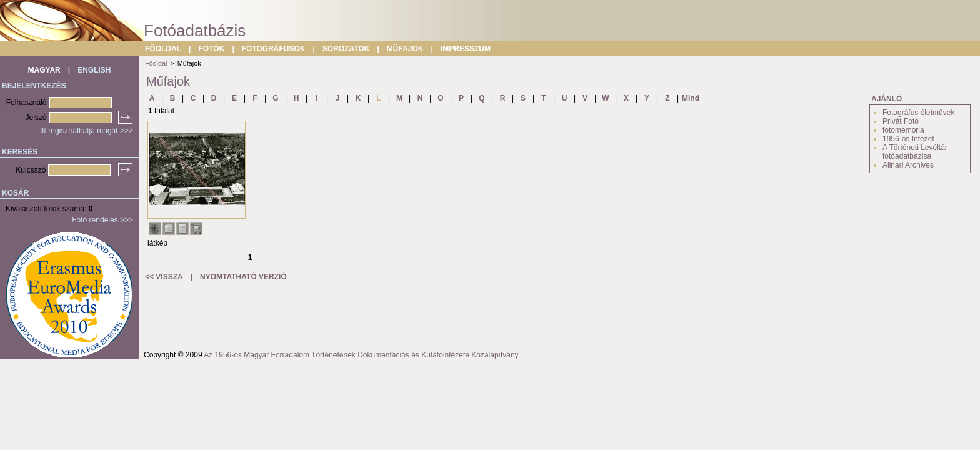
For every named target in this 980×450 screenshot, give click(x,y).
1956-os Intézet (908, 139)
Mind (691, 98)
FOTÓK (211, 49)
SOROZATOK (346, 49)
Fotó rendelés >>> (102, 220)
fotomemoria (903, 130)
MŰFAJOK (405, 49)
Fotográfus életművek (918, 112)
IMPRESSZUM (466, 49)
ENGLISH (94, 70)
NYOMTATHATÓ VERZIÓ (243, 277)
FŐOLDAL (163, 49)
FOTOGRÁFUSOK (274, 49)
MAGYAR (44, 70)
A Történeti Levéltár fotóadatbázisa (915, 152)
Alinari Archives (908, 165)
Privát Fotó (901, 121)
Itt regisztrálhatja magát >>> (87, 131)
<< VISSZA (164, 277)
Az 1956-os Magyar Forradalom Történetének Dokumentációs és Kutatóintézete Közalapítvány (361, 355)
